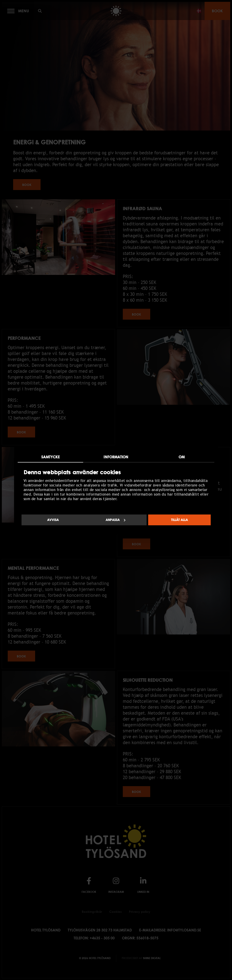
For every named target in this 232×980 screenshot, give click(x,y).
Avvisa (53, 520)
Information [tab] (116, 457)
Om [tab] (182, 457)
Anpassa (116, 520)
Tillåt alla (179, 520)
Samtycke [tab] (51, 457)
